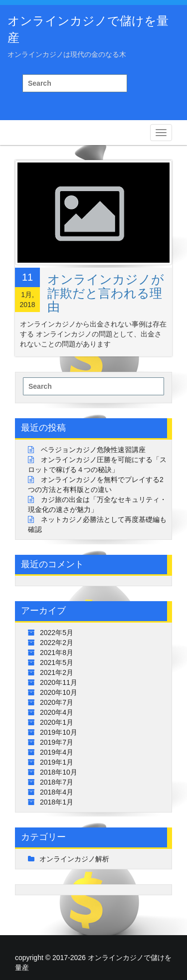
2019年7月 (57, 742)
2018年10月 (59, 772)
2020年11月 (59, 682)
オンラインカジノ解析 (74, 859)
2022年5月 (57, 633)
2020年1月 (57, 722)
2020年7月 (57, 702)
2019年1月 (57, 762)
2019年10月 (59, 732)
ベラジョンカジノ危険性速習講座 (93, 450)
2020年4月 (57, 712)
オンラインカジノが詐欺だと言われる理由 (106, 293)
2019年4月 (57, 752)
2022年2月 (57, 643)
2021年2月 (57, 672)
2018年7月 (57, 782)
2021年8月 (57, 653)
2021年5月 (57, 662)
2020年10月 (59, 692)
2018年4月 (57, 792)
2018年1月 (57, 802)
